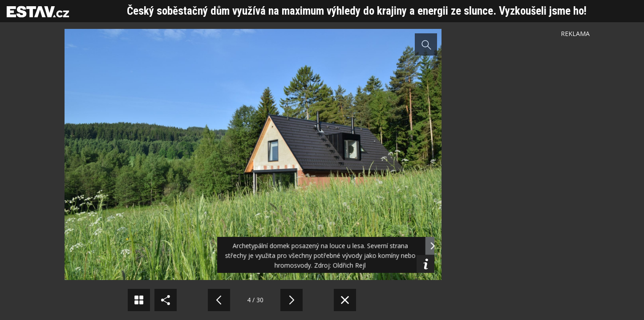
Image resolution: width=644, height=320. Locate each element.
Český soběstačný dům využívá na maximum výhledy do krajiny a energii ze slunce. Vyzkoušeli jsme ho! (357, 11)
